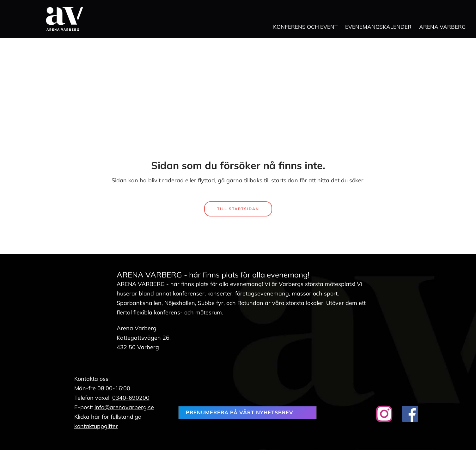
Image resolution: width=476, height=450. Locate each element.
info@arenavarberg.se (124, 407)
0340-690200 (131, 398)
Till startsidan (238, 209)
